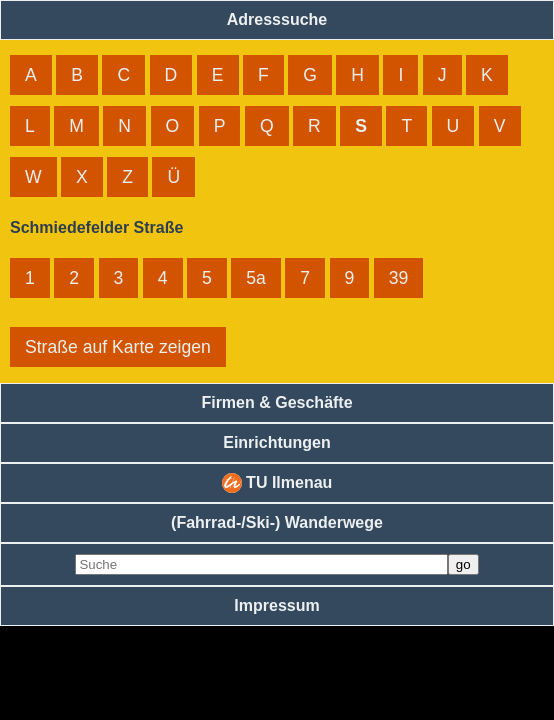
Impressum (276, 605)
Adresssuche (277, 19)
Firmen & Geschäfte (276, 402)
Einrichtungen (277, 442)
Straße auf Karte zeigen (118, 347)
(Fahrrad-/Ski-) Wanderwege (277, 522)
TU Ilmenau (277, 483)
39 (399, 278)
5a (256, 278)
